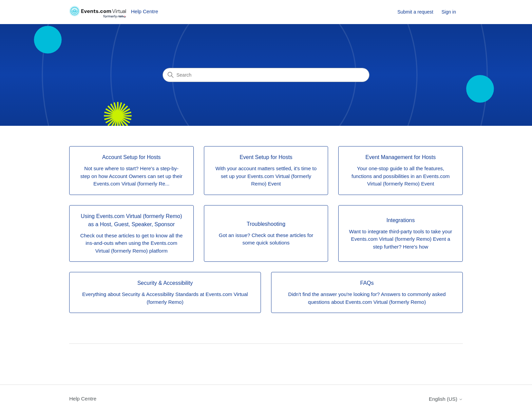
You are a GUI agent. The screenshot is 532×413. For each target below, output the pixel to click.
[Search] (266, 75)
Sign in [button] (449, 12)
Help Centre (83, 399)
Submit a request (415, 12)
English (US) (446, 399)
